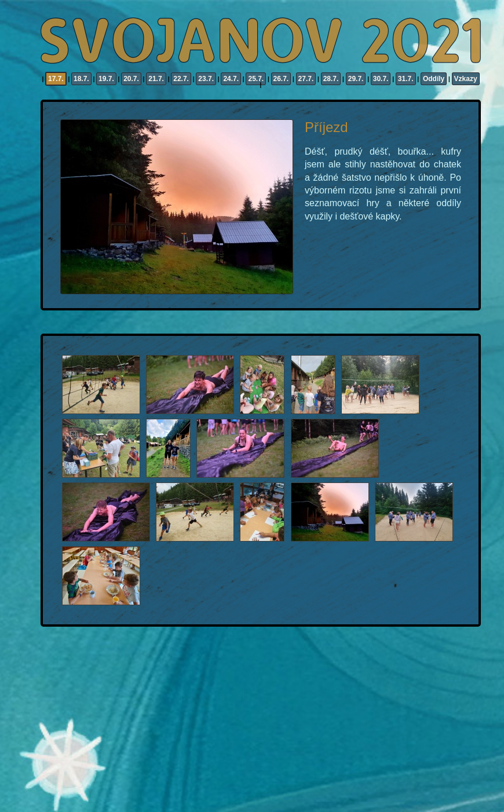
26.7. (281, 79)
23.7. (206, 79)
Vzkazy (466, 79)
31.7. (406, 79)
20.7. (131, 79)
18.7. (81, 79)
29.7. (356, 79)
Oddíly (434, 79)
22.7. (181, 79)
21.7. (156, 79)
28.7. (331, 79)
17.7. (56, 79)
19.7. (106, 79)
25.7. (256, 79)
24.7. (231, 79)
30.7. (381, 79)
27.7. (306, 79)
